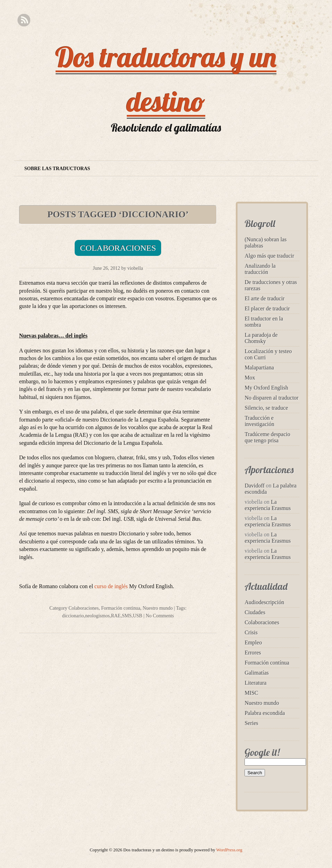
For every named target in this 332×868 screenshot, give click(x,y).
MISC (251, 693)
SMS (127, 616)
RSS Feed (24, 20)
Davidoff (254, 486)
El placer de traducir (267, 308)
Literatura (255, 683)
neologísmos (97, 616)
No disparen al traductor (271, 398)
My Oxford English (266, 388)
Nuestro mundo (158, 608)
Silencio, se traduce (266, 408)
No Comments (160, 616)
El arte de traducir (264, 298)
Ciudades (255, 612)
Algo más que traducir (269, 256)
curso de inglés (111, 586)
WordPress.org (229, 850)
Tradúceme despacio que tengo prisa (267, 437)
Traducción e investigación (259, 421)
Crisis (251, 632)
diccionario (73, 616)
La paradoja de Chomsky (261, 338)
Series (251, 723)
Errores (253, 653)
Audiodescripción (264, 602)
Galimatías (256, 673)
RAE (116, 616)
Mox (250, 378)
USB (137, 616)
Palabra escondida (265, 713)
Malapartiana (259, 368)
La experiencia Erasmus (268, 505)
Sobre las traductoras (57, 169)
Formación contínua (121, 608)
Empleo (253, 642)
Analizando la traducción (260, 269)
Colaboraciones (118, 248)
